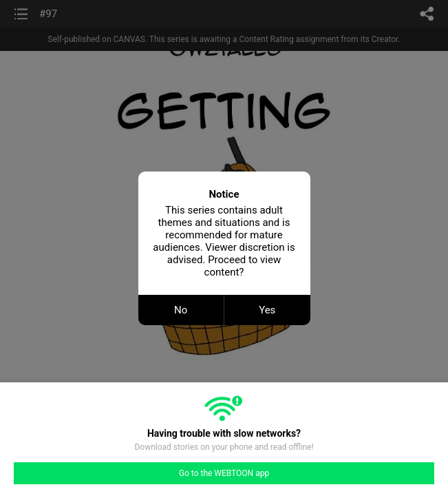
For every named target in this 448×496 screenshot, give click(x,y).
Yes (267, 310)
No (181, 310)
